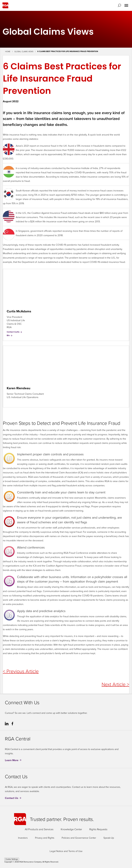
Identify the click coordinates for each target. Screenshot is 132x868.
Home (8, 51)
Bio (10, 335)
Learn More (12, 760)
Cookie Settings (12, 859)
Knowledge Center (71, 829)
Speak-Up (109, 838)
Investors (23, 838)
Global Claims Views (24, 51)
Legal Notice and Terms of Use (66, 851)
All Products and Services (39, 829)
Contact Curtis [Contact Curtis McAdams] (15, 332)
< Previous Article (21, 671)
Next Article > (115, 684)
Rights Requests (98, 829)
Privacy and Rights (45, 838)
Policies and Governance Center (79, 838)
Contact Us (12, 798)
